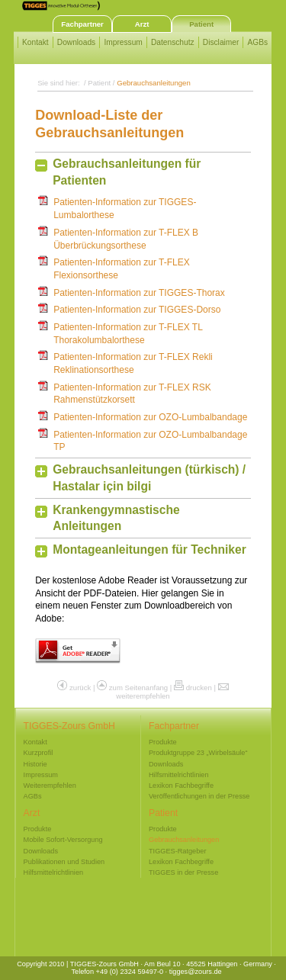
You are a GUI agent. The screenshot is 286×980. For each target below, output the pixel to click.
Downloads (76, 42)
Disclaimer (221, 42)
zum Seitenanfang (138, 688)
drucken (199, 688)
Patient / (102, 83)
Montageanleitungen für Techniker (149, 549)
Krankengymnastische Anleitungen (116, 518)
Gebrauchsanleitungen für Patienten (127, 172)
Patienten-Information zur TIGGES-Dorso (137, 310)
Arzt (142, 24)
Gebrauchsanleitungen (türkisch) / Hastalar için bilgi (149, 478)
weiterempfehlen (143, 696)
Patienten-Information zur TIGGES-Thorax (139, 293)
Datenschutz (173, 42)
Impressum (123, 42)
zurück (80, 688)
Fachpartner (82, 24)
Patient (201, 24)
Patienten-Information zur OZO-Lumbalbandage (150, 417)
